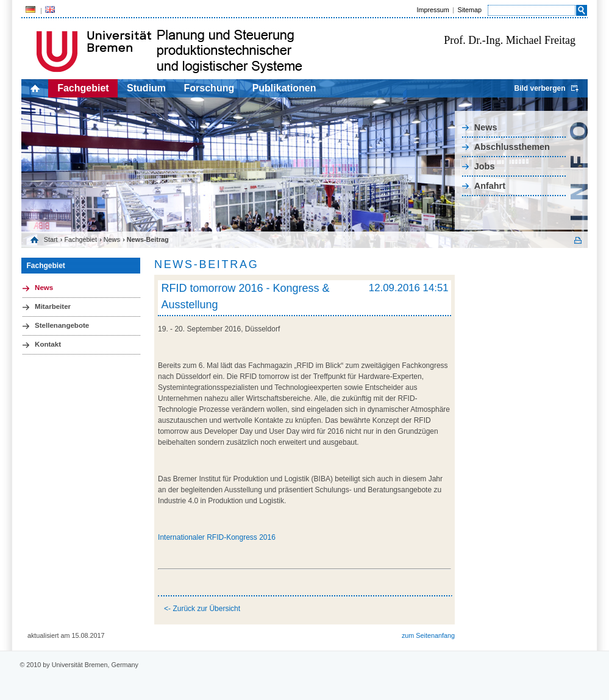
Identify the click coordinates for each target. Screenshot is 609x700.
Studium (146, 88)
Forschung (209, 88)
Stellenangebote (62, 325)
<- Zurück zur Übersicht (202, 609)
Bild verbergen (540, 88)
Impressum (433, 10)
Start (51, 239)
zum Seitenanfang (428, 635)
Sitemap (469, 10)
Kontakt (48, 344)
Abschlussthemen (512, 147)
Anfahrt (490, 186)
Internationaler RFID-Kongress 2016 (217, 537)
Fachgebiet (83, 88)
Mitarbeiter (53, 306)
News (486, 127)
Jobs (485, 166)
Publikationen (284, 88)
